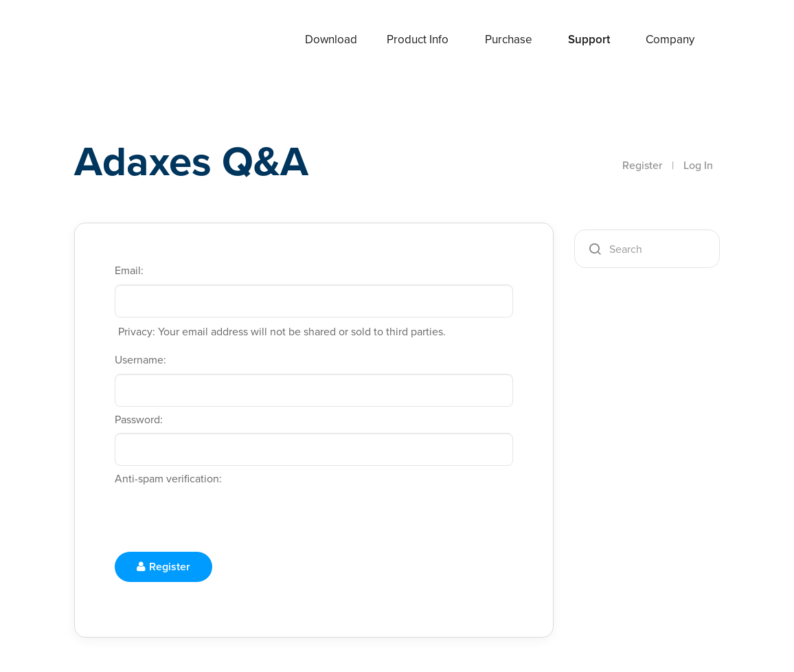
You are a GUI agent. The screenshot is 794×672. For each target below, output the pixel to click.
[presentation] (219, 519)
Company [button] (670, 40)
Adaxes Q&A (191, 161)
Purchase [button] (509, 40)
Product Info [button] (418, 40)
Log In (698, 165)
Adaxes (128, 41)
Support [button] (589, 40)
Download (331, 40)
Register (642, 165)
